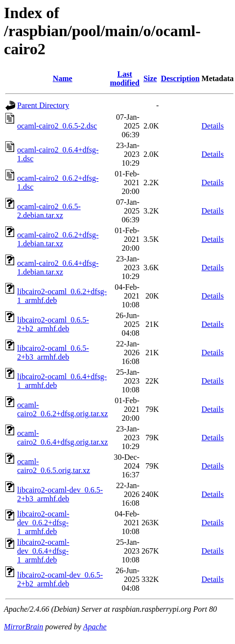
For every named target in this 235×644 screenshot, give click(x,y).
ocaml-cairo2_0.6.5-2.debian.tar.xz (49, 211)
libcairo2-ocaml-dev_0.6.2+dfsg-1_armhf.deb (43, 523)
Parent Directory (43, 105)
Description (180, 78)
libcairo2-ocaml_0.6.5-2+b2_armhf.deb (53, 324)
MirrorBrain (23, 627)
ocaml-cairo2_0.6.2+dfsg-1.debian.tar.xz (58, 239)
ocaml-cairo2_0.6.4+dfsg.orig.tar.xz (62, 438)
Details (213, 126)
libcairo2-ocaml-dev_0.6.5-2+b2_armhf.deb (60, 579)
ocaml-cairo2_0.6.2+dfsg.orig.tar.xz (62, 409)
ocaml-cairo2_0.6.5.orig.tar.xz (54, 466)
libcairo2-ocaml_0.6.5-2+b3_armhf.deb (53, 353)
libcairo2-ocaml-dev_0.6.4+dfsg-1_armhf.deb (43, 551)
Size (150, 78)
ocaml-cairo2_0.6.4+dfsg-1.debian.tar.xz (58, 268)
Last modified (124, 78)
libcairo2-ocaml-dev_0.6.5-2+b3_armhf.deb (60, 494)
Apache (95, 627)
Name (63, 78)
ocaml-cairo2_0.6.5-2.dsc (57, 126)
